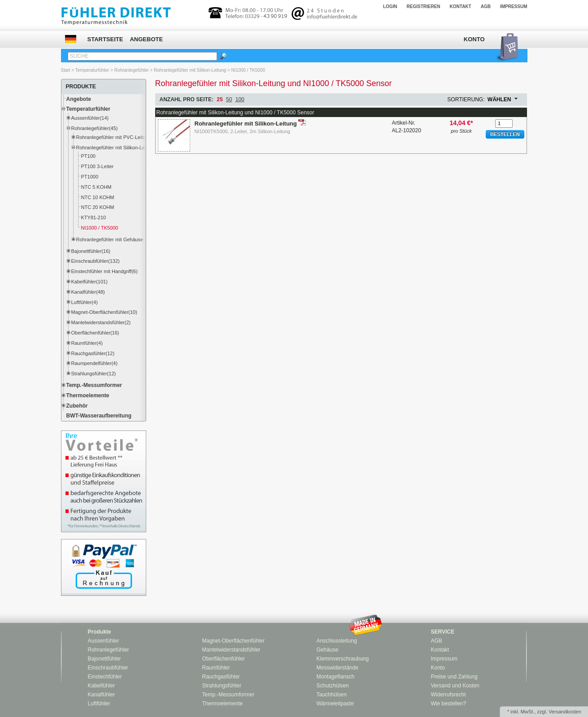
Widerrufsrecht (449, 695)
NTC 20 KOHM (98, 207)
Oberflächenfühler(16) (95, 333)
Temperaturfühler (92, 70)
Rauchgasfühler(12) (93, 353)
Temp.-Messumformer (94, 385)
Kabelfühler (102, 686)
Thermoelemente (88, 395)
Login (390, 7)
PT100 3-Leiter (98, 166)
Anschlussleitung (337, 641)
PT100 (88, 156)
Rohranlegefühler (132, 70)
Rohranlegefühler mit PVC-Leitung (111, 137)
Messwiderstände (338, 668)
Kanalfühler (102, 695)
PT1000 (90, 177)
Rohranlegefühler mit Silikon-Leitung (190, 70)
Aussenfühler (104, 641)
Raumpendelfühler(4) (94, 363)
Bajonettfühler (105, 659)
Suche (79, 56)
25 (220, 100)
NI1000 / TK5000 (248, 70)
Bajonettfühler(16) (91, 251)
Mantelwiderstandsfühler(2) (101, 322)
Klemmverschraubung (343, 659)
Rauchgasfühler (221, 677)
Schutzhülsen (333, 686)
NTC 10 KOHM (98, 197)
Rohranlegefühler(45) (95, 128)
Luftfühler (99, 704)
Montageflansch (336, 677)
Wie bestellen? (449, 704)
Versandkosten (565, 712)
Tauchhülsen (332, 695)
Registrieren (424, 7)
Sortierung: (466, 100)
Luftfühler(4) (85, 302)
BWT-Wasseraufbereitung (99, 416)
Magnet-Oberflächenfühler (233, 641)
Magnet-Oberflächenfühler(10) (104, 312)
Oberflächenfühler (224, 659)
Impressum (514, 7)
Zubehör (77, 406)
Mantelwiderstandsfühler (231, 650)
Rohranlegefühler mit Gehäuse (110, 239)
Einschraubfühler (108, 668)
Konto (474, 39)
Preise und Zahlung (454, 677)
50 (229, 100)
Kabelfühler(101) (89, 282)
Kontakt (461, 7)
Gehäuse (328, 650)
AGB (486, 7)
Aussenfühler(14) (90, 118)
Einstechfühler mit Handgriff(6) (105, 271)
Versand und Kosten (455, 686)
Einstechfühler (105, 677)
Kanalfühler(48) (88, 292)
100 (240, 100)
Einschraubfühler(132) (96, 261)
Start (66, 70)
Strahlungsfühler (222, 686)
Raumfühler (216, 668)
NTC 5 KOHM (96, 187)
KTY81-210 (94, 217)
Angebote (146, 39)
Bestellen (505, 134)
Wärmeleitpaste (335, 704)
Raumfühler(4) (87, 343)
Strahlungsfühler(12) (94, 374)
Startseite (105, 39)
